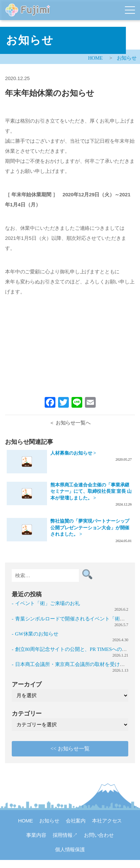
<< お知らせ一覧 (70, 749)
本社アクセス (107, 821)
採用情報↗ (65, 835)
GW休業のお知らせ (37, 634)
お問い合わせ (99, 835)
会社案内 (76, 821)
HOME (95, 58)
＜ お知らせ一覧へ (70, 423)
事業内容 (36, 835)
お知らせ (127, 58)
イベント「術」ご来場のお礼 (48, 603)
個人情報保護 (70, 849)
